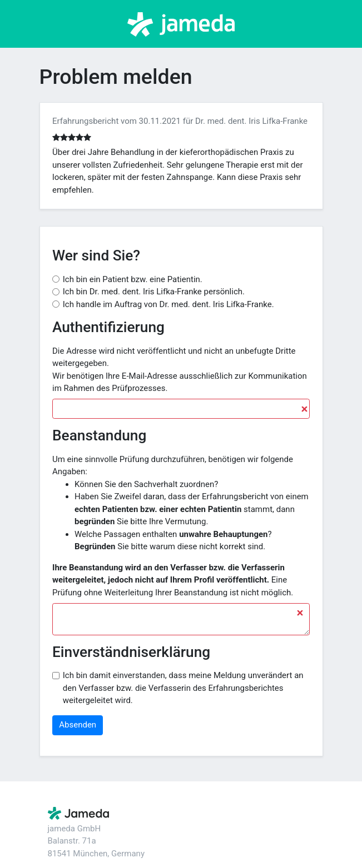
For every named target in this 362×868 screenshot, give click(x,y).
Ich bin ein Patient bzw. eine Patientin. (133, 279)
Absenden (78, 725)
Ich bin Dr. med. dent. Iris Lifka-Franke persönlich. (154, 292)
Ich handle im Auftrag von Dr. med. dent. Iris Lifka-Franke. (168, 304)
